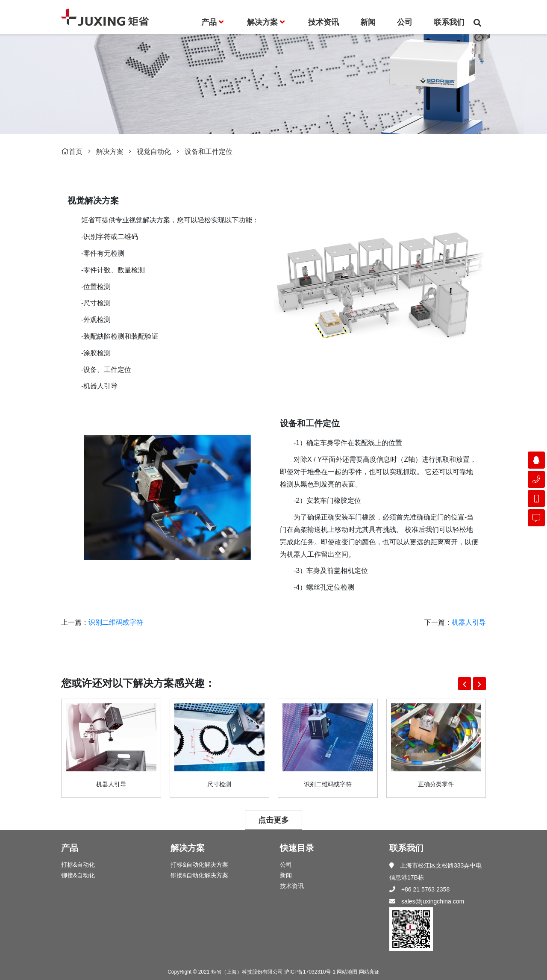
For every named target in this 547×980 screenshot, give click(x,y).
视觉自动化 (154, 152)
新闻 (286, 875)
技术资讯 (292, 886)
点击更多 (273, 820)
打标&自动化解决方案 (199, 865)
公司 (286, 865)
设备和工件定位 (209, 152)
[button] (465, 684)
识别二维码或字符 (116, 622)
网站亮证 (369, 972)
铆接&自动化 (78, 875)
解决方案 (110, 152)
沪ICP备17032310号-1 (310, 972)
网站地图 (347, 972)
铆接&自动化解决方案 (199, 875)
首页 (72, 152)
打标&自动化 (78, 865)
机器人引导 (469, 622)
